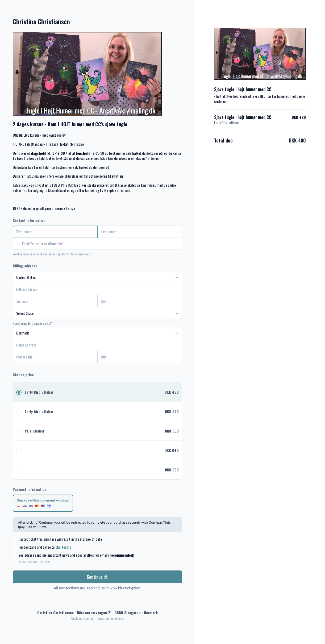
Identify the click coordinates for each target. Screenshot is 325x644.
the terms (63, 547)
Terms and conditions (110, 618)
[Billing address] (94, 289)
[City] (140, 301)
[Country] (97, 277)
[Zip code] (55, 301)
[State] (97, 313)
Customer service (82, 618)
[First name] (55, 232)
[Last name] (140, 232)
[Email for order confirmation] (102, 244)
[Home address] (94, 345)
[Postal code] (55, 357)
